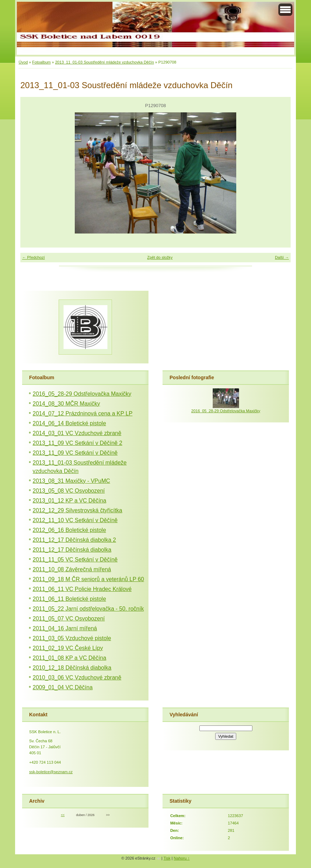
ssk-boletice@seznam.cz (51, 772)
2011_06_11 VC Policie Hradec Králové (82, 589)
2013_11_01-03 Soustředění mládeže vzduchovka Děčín (105, 62)
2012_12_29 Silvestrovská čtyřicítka (77, 510)
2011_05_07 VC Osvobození (69, 619)
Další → (282, 257)
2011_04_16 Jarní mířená (65, 628)
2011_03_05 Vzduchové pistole (72, 638)
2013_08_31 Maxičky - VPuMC (71, 481)
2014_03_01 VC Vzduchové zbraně (77, 433)
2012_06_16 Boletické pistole (69, 530)
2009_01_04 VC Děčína (63, 687)
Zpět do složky (160, 257)
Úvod (23, 62)
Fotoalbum (42, 62)
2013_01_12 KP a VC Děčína (70, 501)
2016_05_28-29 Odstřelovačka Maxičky (82, 394)
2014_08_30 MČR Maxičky (66, 404)
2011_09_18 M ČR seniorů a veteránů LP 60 (88, 579)
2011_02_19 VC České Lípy (68, 648)
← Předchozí (34, 257)
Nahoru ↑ (182, 858)
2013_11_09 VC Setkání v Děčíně (75, 453)
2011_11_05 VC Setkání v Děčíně (75, 560)
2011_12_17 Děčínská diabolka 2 (74, 540)
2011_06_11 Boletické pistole (69, 599)
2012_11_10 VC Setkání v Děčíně (75, 520)
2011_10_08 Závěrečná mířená (72, 569)
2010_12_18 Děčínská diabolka (72, 668)
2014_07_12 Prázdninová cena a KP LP (82, 413)
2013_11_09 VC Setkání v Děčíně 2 (77, 443)
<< (62, 815)
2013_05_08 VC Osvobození (69, 491)
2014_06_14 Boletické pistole (69, 423)
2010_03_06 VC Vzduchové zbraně (77, 678)
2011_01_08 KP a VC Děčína (70, 658)
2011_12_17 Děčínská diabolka (72, 550)
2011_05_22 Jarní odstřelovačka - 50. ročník (88, 609)
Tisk (167, 858)
